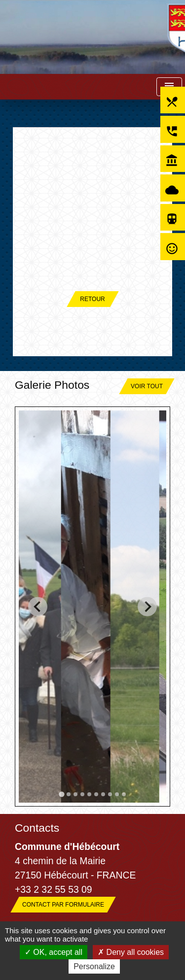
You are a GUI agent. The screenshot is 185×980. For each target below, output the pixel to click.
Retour (92, 299)
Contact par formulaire (63, 905)
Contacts (37, 828)
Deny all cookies (131, 952)
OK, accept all (54, 952)
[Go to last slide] (38, 607)
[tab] (61, 794)
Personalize (94, 966)
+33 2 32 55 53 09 (54, 889)
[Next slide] (147, 607)
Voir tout (147, 386)
